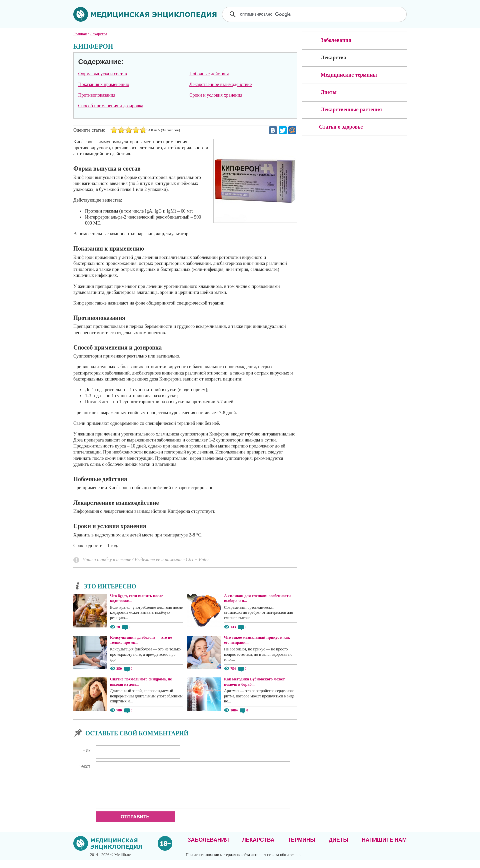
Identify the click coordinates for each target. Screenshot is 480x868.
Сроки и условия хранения (216, 95)
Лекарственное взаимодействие (220, 84)
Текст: (85, 766)
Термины (301, 848)
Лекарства (258, 848)
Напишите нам (384, 848)
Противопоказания (97, 95)
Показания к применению (103, 84)
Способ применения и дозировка (110, 106)
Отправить (135, 825)
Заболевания (208, 848)
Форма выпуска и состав (102, 74)
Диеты (338, 848)
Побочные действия (209, 74)
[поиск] (315, 14)
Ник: (87, 750)
